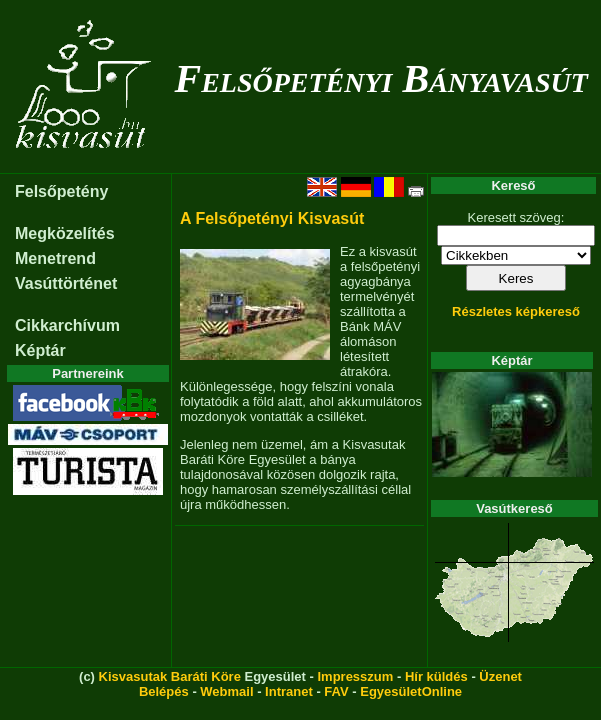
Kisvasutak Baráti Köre (170, 676)
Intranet (289, 691)
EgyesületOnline (411, 691)
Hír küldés (436, 676)
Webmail (226, 691)
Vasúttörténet (66, 283)
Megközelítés (65, 233)
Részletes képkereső (516, 311)
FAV (336, 691)
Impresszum (355, 676)
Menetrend (55, 258)
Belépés (164, 691)
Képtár (40, 350)
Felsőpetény (61, 191)
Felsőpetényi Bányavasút (380, 78)
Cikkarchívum (67, 325)
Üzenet (500, 676)
